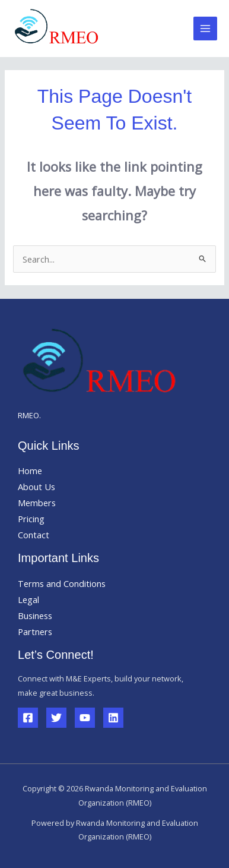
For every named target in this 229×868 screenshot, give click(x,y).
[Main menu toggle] (205, 29)
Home (30, 471)
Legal (28, 599)
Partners (35, 632)
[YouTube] (85, 718)
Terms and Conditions (62, 583)
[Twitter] (56, 718)
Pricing (31, 519)
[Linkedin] (113, 718)
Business (35, 616)
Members (37, 503)
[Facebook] (28, 718)
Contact (34, 535)
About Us (36, 487)
